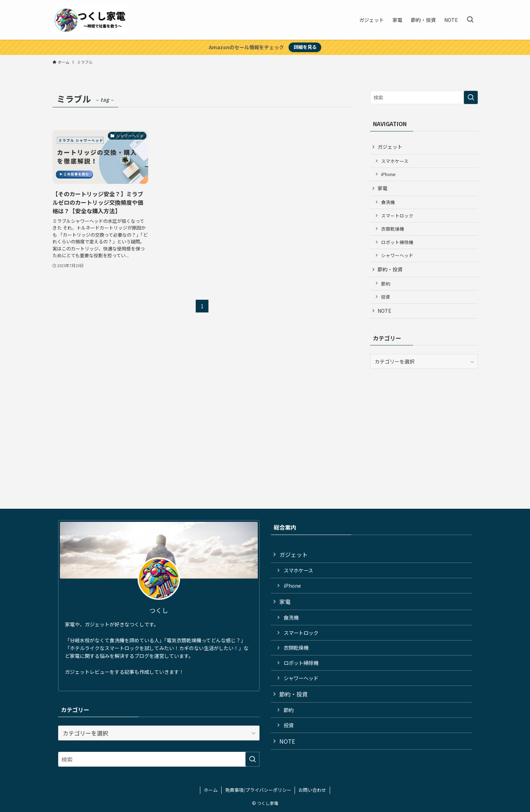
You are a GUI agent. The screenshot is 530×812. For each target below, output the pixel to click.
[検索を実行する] (471, 97)
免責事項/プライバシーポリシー (258, 790)
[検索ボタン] (470, 20)
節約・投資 (390, 269)
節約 (386, 284)
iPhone (388, 174)
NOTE (384, 311)
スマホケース (395, 161)
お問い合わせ (312, 790)
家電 (383, 188)
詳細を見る (305, 47)
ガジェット (390, 147)
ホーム (211, 790)
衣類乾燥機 (393, 229)
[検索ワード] (424, 97)
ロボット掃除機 (397, 242)
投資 (386, 297)
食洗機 (388, 202)
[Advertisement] (424, 425)
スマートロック (397, 216)
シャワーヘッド (397, 255)
